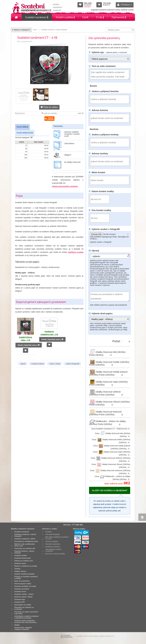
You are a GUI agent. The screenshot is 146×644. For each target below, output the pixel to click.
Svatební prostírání (22, 589)
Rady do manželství (22, 581)
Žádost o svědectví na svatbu (26, 566)
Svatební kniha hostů (23, 558)
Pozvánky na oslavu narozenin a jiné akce (26, 613)
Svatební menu (20, 563)
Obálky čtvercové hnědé (109, 362)
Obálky (17, 625)
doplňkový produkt (76, 252)
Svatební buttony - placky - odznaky (25, 552)
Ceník (85, 17)
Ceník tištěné (22, 127)
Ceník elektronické (25, 133)
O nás (100, 17)
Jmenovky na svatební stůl (25, 548)
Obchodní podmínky (53, 544)
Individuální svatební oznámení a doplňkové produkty (26, 617)
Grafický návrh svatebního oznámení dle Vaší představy (26, 621)
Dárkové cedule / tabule (23, 597)
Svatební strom (20, 592)
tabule (23, 364)
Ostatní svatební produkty (24, 574)
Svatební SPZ (20, 602)
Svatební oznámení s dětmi (25, 539)
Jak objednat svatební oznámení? (53, 550)
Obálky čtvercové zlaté (108, 382)
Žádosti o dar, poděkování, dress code (25, 545)
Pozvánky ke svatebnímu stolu (26, 541)
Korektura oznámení (53, 547)
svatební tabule (37, 364)
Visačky (17, 569)
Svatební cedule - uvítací (24, 594)
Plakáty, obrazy (20, 571)
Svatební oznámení (37, 17)
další (81, 113)
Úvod (35, 30)
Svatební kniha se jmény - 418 (25, 339)
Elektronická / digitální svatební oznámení (23, 628)
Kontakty (20, 24)
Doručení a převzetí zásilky (55, 554)
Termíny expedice (52, 541)
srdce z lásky (55, 364)
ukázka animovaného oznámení (65, 186)
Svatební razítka (21, 555)
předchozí (20, 113)
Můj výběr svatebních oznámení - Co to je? (57, 538)
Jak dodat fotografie (53, 534)
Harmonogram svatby (23, 584)
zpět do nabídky (49, 113)
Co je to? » (87, 6)
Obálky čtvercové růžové (109, 402)
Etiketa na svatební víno (24, 561)
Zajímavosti (119, 17)
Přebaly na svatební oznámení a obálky (26, 577)
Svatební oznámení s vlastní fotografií (54, 30)
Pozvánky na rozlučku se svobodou (24, 608)
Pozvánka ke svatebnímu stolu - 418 (49, 333)
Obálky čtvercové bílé (107, 352)
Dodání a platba (65, 17)
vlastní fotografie (73, 364)
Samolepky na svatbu (23, 605)
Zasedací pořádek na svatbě (25, 586)
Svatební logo (20, 599)
